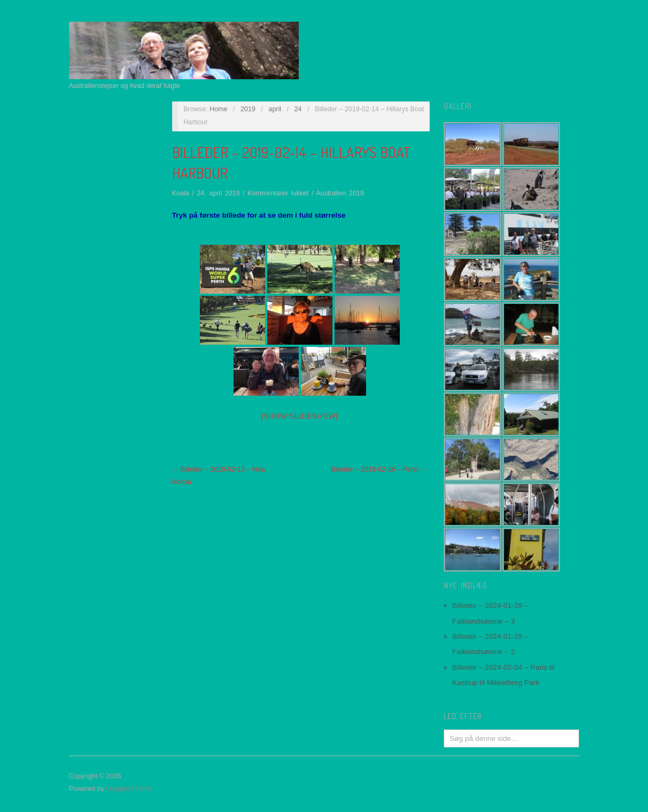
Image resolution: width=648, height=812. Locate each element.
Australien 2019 (340, 193)
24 (298, 109)
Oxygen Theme (129, 789)
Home (219, 109)
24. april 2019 (218, 193)
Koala (181, 193)
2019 (248, 109)
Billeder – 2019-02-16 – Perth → (379, 470)
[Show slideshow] (300, 416)
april (275, 109)
